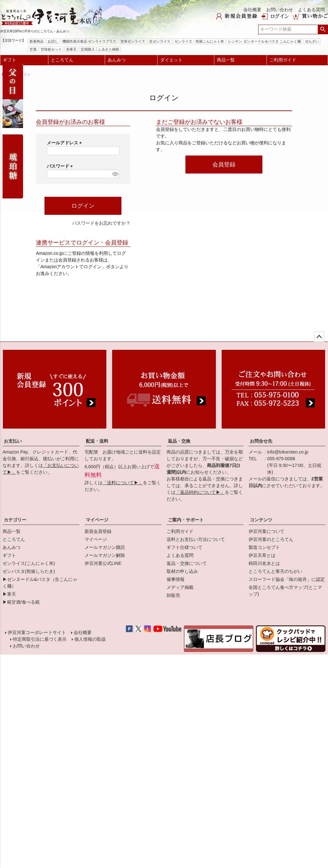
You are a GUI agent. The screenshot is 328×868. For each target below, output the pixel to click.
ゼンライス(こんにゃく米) (29, 563)
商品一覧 (226, 60)
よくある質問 (311, 10)
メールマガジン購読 (105, 547)
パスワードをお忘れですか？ (101, 223)
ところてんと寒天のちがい (275, 571)
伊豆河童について (266, 531)
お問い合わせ (280, 10)
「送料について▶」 (123, 483)
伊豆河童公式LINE (103, 563)
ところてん (62, 60)
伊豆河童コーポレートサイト (37, 633)
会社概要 (252, 10)
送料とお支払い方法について (196, 539)
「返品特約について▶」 (200, 492)
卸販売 (173, 595)
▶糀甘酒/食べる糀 (21, 602)
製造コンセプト (264, 547)
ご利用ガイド (283, 60)
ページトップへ (319, 337)
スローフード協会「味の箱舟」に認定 (287, 579)
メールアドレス (65, 143)
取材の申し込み (182, 571)
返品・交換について (187, 563)
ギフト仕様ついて (184, 547)
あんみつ (117, 60)
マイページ (97, 520)
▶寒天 (9, 594)
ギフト (10, 60)
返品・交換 (179, 441)
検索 (323, 29)
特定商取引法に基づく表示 (39, 641)
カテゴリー (15, 520)
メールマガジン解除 (105, 555)
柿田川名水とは (264, 563)
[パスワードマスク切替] (115, 174)
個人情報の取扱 (89, 641)
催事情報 (176, 579)
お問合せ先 (261, 441)
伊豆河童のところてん (271, 539)
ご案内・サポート (186, 520)
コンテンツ (261, 520)
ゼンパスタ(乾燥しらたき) (29, 571)
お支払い (13, 441)
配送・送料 (97, 441)
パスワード (61, 166)
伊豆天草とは (262, 555)
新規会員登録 (98, 531)
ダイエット (171, 60)
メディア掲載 (180, 587)
